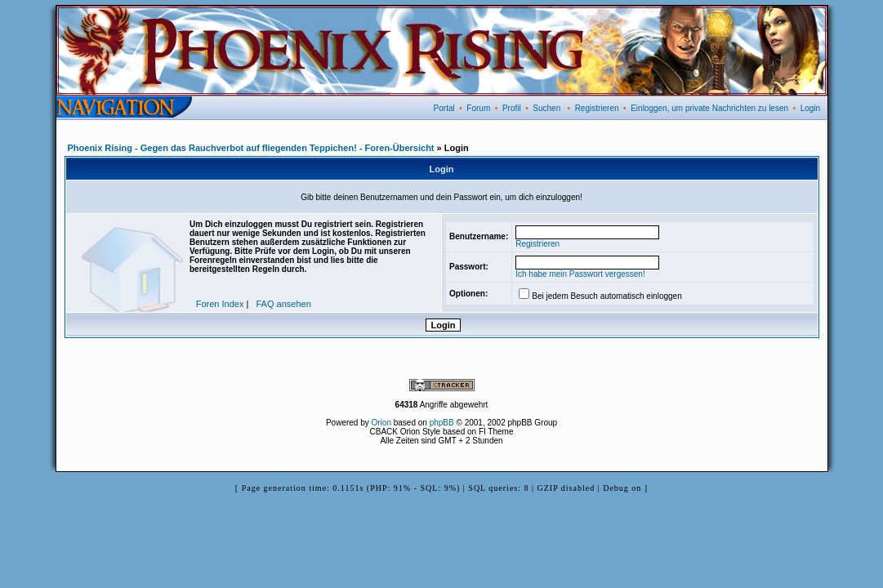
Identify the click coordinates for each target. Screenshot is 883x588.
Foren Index (220, 304)
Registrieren (597, 108)
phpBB (442, 423)
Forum (478, 108)
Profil (512, 108)
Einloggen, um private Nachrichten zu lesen (709, 108)
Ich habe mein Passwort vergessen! (580, 274)
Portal (444, 108)
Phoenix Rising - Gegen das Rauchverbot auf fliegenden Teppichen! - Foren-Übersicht (251, 148)
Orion (381, 423)
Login (810, 108)
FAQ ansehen (284, 304)
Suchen (546, 108)
